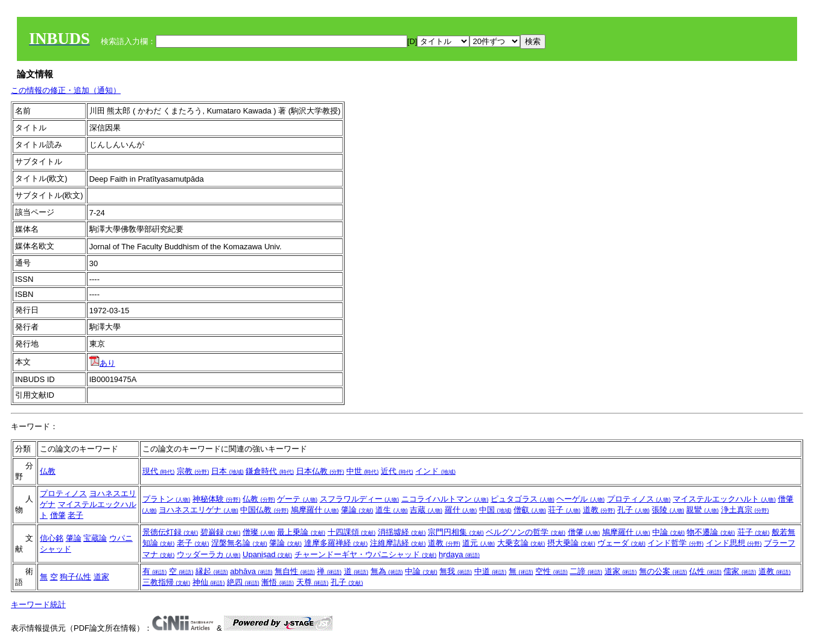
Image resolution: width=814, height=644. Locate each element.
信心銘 (52, 538)
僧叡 (530, 510)
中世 (363, 471)
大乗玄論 (521, 543)
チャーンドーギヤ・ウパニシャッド (366, 554)
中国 (495, 510)
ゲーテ (297, 499)
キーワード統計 (38, 604)
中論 (669, 532)
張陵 (668, 510)
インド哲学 (676, 543)
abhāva (251, 571)
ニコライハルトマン (445, 499)
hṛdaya (459, 554)
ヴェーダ (622, 543)
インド (435, 471)
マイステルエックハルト (724, 499)
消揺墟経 (402, 532)
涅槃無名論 (239, 543)
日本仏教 (320, 471)
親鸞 (702, 510)
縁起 (212, 571)
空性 (552, 571)
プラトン (167, 499)
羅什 (461, 510)
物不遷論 (711, 532)
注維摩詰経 (398, 543)
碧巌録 (221, 532)
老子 (75, 515)
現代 (159, 471)
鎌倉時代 (270, 471)
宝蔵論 (95, 538)
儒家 (740, 571)
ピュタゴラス (523, 499)
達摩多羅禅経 (336, 543)
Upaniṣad (267, 554)
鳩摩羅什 (315, 510)
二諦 (586, 571)
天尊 (313, 582)
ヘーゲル (580, 499)
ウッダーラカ (209, 554)
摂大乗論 (571, 543)
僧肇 (58, 515)
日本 (227, 471)
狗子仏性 (75, 577)
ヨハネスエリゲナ (199, 510)
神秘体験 (217, 499)
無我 (456, 571)
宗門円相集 (456, 532)
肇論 (357, 510)
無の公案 (663, 571)
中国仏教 (264, 510)
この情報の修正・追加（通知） (66, 90)
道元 (479, 543)
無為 (387, 571)
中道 (491, 571)
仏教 (48, 471)
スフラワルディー (360, 499)
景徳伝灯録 (170, 532)
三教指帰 (167, 582)
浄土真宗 (745, 510)
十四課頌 (352, 532)
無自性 (295, 571)
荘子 (564, 510)
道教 (599, 510)
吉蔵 (426, 510)
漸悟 (278, 582)
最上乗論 (301, 532)
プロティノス (63, 493)
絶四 (243, 582)
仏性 (705, 571)
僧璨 (259, 532)
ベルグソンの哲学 (526, 532)
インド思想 (734, 543)
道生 (392, 510)
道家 (101, 577)
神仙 (209, 582)
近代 (397, 471)
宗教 (193, 471)
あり (102, 363)
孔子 (634, 510)
